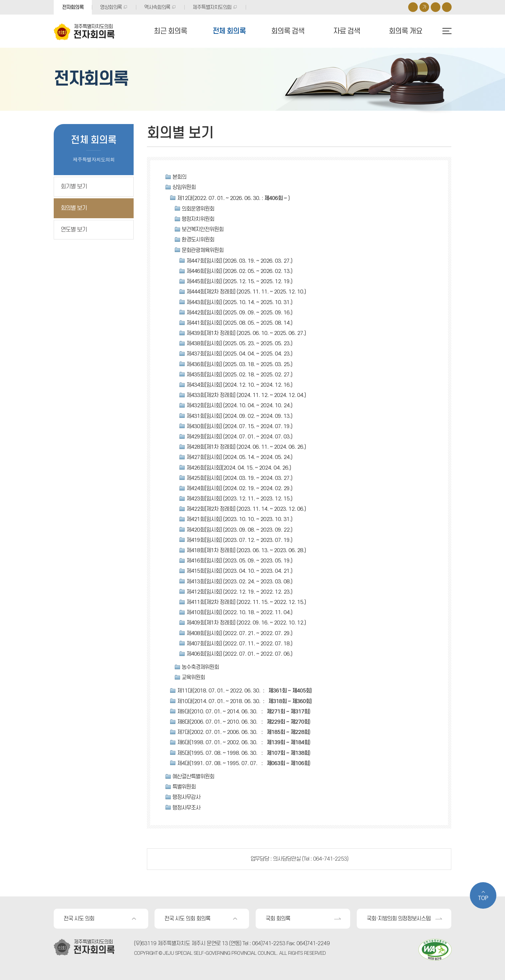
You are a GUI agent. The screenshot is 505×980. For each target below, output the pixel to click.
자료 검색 (347, 31)
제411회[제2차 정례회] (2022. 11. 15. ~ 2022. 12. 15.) (246, 602)
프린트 (447, 7)
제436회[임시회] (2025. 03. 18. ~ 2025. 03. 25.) (239, 364)
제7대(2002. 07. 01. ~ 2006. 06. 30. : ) (244, 732)
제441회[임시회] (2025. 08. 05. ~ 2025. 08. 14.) (239, 323)
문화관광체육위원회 (203, 250)
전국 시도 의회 (79, 919)
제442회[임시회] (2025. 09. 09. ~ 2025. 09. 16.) (239, 313)
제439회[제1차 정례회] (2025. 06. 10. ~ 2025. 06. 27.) (246, 333)
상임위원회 (184, 187)
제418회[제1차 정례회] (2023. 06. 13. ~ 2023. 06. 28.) (246, 551)
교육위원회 (193, 678)
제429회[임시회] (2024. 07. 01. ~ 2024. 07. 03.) (239, 437)
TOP (483, 898)
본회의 (179, 177)
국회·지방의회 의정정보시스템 (399, 919)
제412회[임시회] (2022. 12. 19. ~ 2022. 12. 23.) (239, 592)
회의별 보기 (74, 208)
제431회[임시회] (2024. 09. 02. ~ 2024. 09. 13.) (239, 416)
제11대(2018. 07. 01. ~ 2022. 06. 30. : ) (244, 691)
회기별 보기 (74, 187)
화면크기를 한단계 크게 (413, 7)
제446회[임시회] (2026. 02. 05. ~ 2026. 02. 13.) (239, 271)
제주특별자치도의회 (212, 7)
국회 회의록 (278, 919)
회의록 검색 (288, 31)
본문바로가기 (0, 0)
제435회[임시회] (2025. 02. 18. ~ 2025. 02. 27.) (239, 375)
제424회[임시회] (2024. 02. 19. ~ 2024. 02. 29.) (239, 489)
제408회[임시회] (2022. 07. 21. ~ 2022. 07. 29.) (239, 633)
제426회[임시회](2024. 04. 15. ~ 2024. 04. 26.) (239, 468)
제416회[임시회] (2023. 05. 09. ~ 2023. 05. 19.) (239, 561)
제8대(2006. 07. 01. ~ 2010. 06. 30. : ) (244, 722)
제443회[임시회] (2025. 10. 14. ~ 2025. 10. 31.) (239, 302)
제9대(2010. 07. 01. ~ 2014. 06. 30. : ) (244, 712)
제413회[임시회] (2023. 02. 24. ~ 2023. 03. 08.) (239, 582)
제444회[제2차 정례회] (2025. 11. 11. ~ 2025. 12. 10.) (246, 292)
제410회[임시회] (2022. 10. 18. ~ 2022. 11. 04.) (239, 613)
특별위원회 (184, 787)
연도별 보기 (74, 230)
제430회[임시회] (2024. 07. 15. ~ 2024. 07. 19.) (239, 426)
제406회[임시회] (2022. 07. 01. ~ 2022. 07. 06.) (239, 654)
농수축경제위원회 (200, 667)
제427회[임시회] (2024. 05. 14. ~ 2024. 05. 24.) (239, 457)
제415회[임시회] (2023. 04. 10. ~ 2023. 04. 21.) (239, 571)
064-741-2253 (330, 859)
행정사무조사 (186, 808)
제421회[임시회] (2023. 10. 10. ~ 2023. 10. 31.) (239, 519)
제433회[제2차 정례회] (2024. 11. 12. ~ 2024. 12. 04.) (246, 395)
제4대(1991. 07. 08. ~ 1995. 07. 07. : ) (244, 763)
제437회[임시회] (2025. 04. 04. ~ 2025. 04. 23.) (239, 354)
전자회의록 (73, 7)
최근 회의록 (170, 31)
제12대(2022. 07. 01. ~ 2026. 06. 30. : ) (233, 198)
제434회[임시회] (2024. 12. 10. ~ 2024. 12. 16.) (239, 385)
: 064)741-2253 (267, 944)
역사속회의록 (157, 7)
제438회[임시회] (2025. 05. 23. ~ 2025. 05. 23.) (239, 344)
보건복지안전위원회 (203, 229)
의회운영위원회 (198, 209)
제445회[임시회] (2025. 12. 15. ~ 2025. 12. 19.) (239, 282)
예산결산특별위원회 (193, 777)
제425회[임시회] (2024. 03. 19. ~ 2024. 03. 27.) (239, 478)
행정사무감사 (186, 797)
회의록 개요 (406, 31)
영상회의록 (111, 7)
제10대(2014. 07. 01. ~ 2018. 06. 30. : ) (244, 701)
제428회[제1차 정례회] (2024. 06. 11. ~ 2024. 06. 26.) (246, 447)
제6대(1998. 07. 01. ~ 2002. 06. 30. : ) (244, 743)
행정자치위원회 (198, 219)
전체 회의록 (229, 31)
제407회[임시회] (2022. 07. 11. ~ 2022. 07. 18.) (239, 644)
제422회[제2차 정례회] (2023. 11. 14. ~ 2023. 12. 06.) (246, 509)
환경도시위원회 (198, 240)
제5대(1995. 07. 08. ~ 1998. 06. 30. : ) (244, 753)
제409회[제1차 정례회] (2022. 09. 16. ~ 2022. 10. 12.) (246, 623)
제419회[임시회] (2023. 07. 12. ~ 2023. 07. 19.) (239, 540)
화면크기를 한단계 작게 (436, 7)
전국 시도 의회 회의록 (187, 919)
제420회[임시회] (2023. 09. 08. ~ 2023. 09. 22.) (239, 530)
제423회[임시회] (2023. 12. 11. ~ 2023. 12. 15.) (239, 499)
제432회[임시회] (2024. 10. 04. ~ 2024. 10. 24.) (239, 406)
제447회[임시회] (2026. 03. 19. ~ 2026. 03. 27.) (239, 261)
